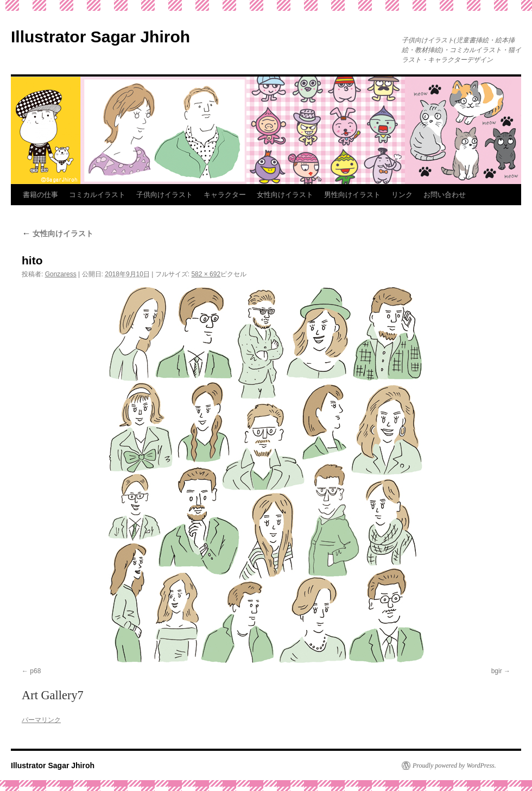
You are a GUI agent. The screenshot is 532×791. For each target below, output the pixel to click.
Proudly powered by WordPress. (454, 765)
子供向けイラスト (164, 195)
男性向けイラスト (352, 195)
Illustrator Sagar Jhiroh (100, 37)
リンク (402, 195)
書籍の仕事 (40, 195)
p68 (35, 671)
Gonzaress (61, 274)
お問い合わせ (445, 195)
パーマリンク (41, 720)
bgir (497, 671)
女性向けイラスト (285, 195)
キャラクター (225, 195)
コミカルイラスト (97, 195)
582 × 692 (206, 274)
